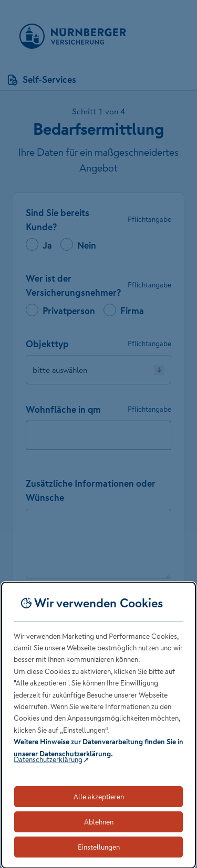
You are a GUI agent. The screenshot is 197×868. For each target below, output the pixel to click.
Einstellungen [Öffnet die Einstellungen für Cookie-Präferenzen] (99, 847)
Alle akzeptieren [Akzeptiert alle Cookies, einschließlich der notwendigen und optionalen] (99, 797)
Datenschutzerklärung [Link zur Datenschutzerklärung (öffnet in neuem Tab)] (48, 759)
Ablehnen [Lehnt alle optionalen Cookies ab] (99, 822)
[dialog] (98, 725)
